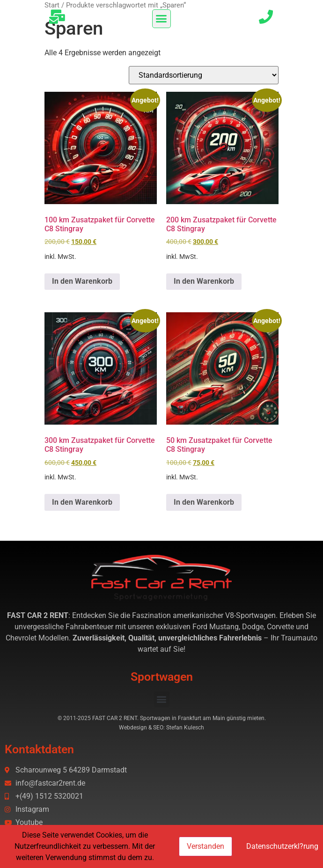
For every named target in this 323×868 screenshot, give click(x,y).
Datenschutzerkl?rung (282, 846)
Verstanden (206, 846)
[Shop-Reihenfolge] (204, 75)
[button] (161, 19)
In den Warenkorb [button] (82, 281)
